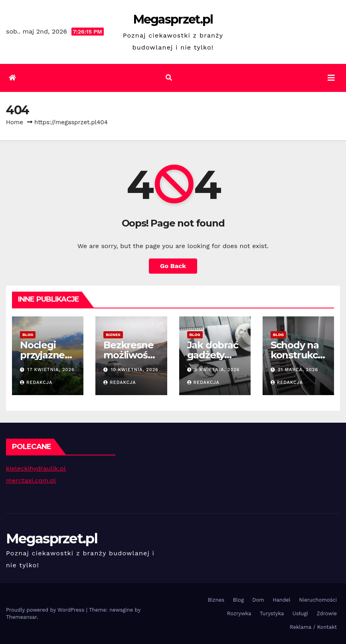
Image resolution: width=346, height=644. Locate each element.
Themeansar (21, 617)
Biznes (113, 335)
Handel (282, 600)
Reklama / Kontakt (313, 627)
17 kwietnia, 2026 (51, 370)
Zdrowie (327, 613)
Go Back (173, 266)
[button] (169, 78)
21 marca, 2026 (298, 370)
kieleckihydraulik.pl (36, 468)
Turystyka (272, 613)
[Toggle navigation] (331, 78)
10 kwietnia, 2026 (135, 370)
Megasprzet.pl (173, 19)
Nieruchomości (318, 600)
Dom (258, 600)
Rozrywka (239, 613)
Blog (28, 335)
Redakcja (36, 383)
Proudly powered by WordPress (46, 610)
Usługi (300, 613)
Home (15, 122)
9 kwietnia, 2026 (217, 370)
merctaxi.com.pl (31, 480)
